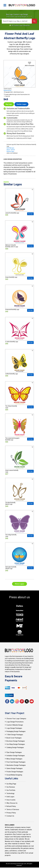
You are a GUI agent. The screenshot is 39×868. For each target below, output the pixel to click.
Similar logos (21, 104)
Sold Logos (10, 797)
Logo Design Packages (14, 728)
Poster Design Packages (15, 772)
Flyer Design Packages (14, 752)
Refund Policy (11, 806)
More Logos (19, 584)
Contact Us (10, 816)
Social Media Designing (14, 775)
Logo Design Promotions (15, 722)
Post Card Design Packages (16, 762)
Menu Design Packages (14, 759)
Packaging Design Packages (16, 731)
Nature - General (11, 150)
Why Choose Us (12, 803)
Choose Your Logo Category (16, 719)
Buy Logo (9, 104)
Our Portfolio (11, 790)
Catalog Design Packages (15, 747)
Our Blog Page (11, 784)
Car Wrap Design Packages (16, 744)
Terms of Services (13, 810)
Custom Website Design (15, 725)
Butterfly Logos (10, 148)
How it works (11, 800)
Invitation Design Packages (16, 756)
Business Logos (10, 151)
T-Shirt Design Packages (15, 735)
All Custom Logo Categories (20, 25)
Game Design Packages (15, 768)
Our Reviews (11, 787)
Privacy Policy (11, 813)
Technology (10, 793)
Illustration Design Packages (16, 765)
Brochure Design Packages (16, 741)
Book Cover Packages (14, 738)
